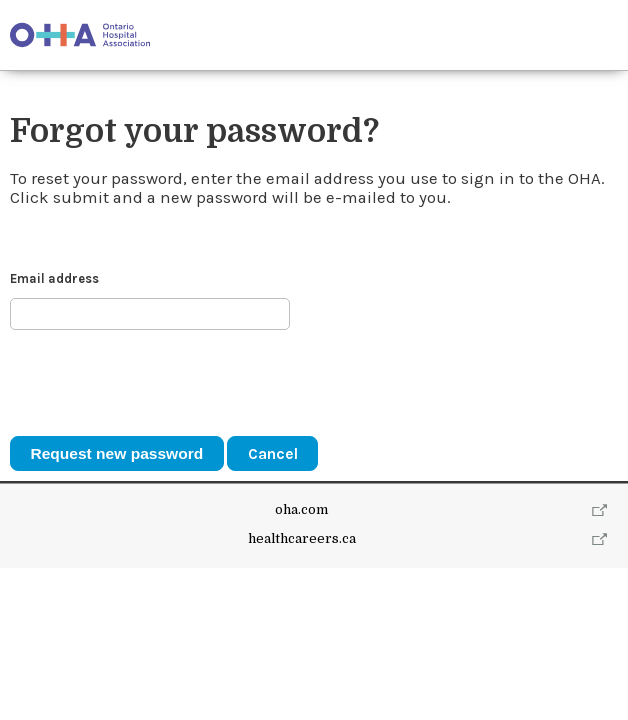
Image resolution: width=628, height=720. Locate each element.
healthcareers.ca (302, 538)
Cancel (273, 454)
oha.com (301, 509)
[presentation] (162, 383)
